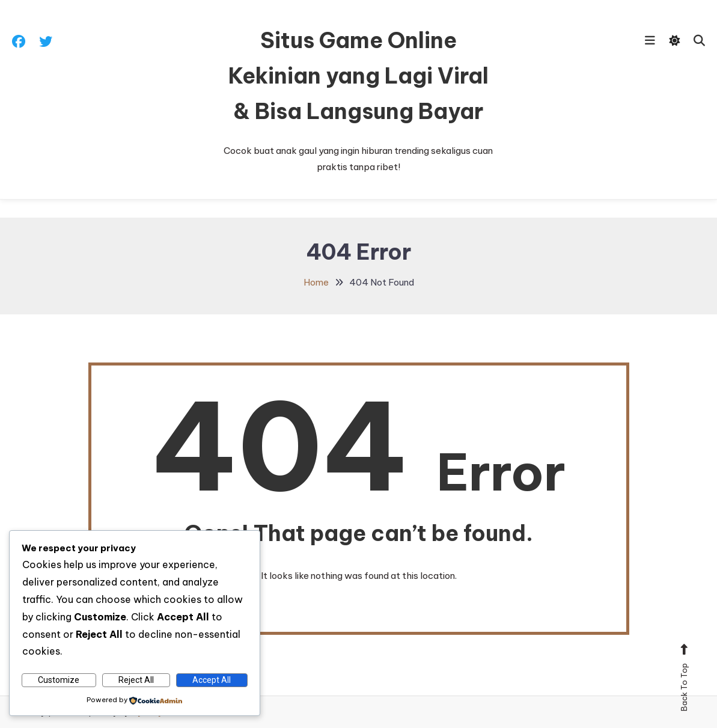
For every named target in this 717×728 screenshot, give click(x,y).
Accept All (212, 680)
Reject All (136, 680)
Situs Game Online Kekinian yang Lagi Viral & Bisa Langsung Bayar (358, 76)
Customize (59, 680)
